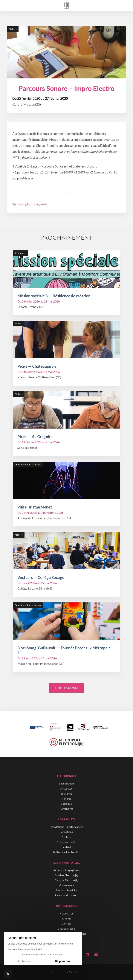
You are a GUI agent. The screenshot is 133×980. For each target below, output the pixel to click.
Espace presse (66, 929)
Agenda (66, 918)
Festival (66, 847)
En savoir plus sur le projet (30, 204)
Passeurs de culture (66, 895)
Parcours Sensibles (66, 890)
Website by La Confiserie (67, 972)
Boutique (66, 804)
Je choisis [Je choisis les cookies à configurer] (23, 961)
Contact (66, 924)
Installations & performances (66, 827)
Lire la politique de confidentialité (25, 949)
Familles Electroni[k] (66, 875)
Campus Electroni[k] (66, 880)
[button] (8, 974)
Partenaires (66, 809)
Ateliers (66, 837)
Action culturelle (66, 842)
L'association (66, 783)
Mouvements (66, 885)
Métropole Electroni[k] (66, 852)
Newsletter (66, 913)
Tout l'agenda (67, 688)
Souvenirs (66, 794)
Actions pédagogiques (66, 870)
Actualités (66, 789)
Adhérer (66, 799)
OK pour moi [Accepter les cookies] (63, 961)
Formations (66, 832)
